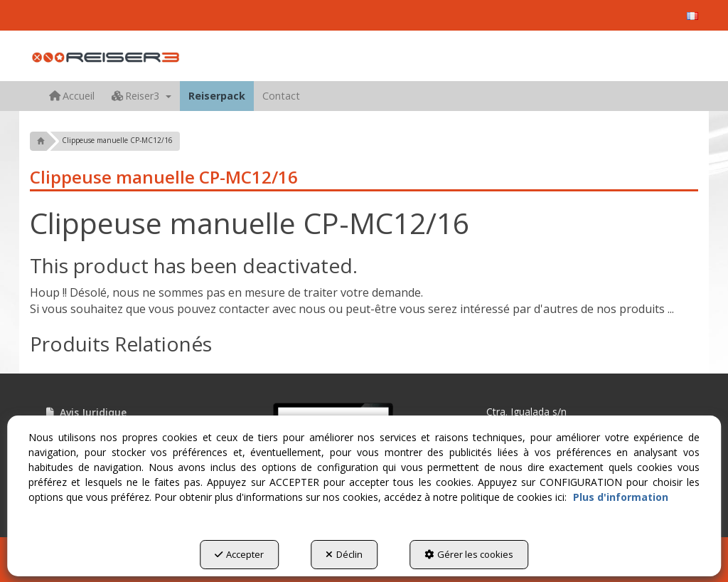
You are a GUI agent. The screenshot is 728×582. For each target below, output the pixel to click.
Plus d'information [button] (621, 497)
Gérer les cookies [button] (469, 554)
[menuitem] (692, 16)
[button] (692, 16)
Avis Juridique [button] (85, 412)
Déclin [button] (344, 554)
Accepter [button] (239, 554)
